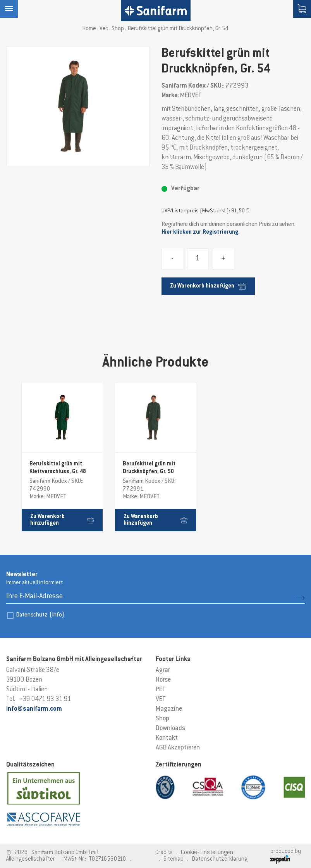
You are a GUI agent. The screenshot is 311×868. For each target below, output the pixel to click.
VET (161, 699)
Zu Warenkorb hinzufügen (208, 286)
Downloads (170, 728)
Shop (118, 29)
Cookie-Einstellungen (207, 853)
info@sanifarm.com (34, 709)
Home (89, 29)
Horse (163, 680)
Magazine (169, 709)
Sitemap (174, 859)
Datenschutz (40, 615)
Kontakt (167, 738)
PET (161, 690)
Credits (164, 853)
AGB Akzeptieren (178, 748)
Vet (104, 29)
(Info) (57, 615)
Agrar (163, 670)
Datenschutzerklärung (220, 859)
